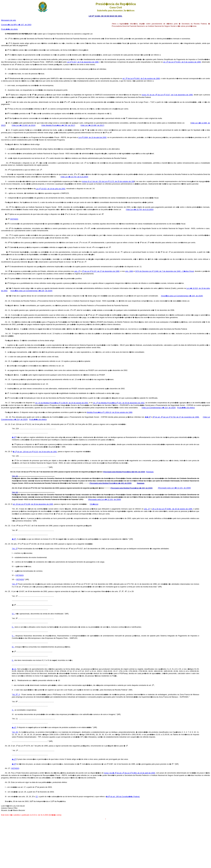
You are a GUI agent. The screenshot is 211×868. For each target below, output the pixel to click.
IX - (13, 647)
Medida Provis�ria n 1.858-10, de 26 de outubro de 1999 (110, 412)
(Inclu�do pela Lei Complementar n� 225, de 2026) (31, 291)
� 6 (14, 437)
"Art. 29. (15, 732)
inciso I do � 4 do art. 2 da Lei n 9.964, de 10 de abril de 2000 (130, 773)
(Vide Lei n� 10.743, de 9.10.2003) (74, 177)
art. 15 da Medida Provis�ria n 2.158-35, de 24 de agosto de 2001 (62, 403)
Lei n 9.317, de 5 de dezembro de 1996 (83, 62)
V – (13, 636)
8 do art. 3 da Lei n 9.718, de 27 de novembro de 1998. (176, 417)
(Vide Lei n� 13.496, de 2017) (92, 125)
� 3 (14, 764)
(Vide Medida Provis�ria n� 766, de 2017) (58, 125)
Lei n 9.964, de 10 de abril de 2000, (93, 137)
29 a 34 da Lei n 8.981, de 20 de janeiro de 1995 (172, 509)
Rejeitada (150, 472)
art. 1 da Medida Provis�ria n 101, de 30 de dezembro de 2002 (119, 403)
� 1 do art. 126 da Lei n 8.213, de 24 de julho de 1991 (35, 452)
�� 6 (148, 417)
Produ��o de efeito (9, 29)
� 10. (14, 669)
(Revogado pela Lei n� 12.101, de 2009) (174, 488)
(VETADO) (14, 219)
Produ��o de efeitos (186, 408)
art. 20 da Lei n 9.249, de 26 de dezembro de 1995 (33, 504)
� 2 (14, 759)
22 (37, 797)
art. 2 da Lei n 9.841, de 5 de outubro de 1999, (182, 62)
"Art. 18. (15, 476)
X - (13, 710)
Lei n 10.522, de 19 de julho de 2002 (51, 189)
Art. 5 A (16, 694)
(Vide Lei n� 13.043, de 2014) (24, 125)
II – (13, 627)
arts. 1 (77, 271)
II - (13, 660)
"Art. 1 (15, 549)
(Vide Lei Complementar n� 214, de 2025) (159, 408)
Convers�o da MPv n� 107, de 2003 (16, 25)
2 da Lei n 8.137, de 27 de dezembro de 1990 (101, 271)
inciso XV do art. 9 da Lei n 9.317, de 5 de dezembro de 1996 (167, 95)
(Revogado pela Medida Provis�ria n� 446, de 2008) (124, 472)
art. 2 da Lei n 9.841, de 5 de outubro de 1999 (141, 78)
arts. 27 (147, 509)
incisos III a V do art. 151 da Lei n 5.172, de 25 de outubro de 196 (108, 181)
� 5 (14, 539)
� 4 (14, 728)
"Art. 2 (15, 584)
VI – (13, 614)
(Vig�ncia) (94, 504)
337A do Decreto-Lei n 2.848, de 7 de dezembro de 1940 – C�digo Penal (165, 271)
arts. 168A (129, 271)
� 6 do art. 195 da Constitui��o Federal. (123, 797)
